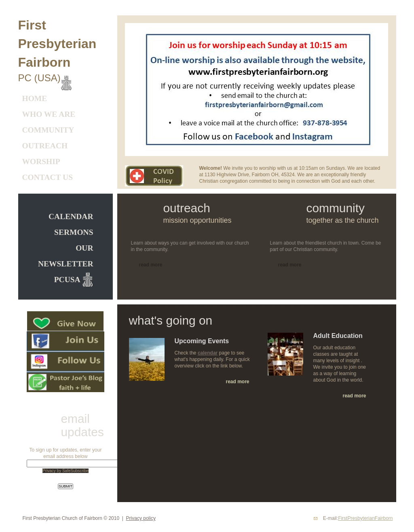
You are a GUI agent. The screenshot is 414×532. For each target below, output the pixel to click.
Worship (41, 161)
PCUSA (68, 280)
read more (237, 382)
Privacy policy (141, 518)
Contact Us (48, 177)
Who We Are (49, 114)
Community (48, 130)
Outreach (45, 146)
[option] (257, 90)
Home (35, 98)
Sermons (74, 232)
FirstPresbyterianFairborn (365, 518)
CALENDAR (71, 216)
